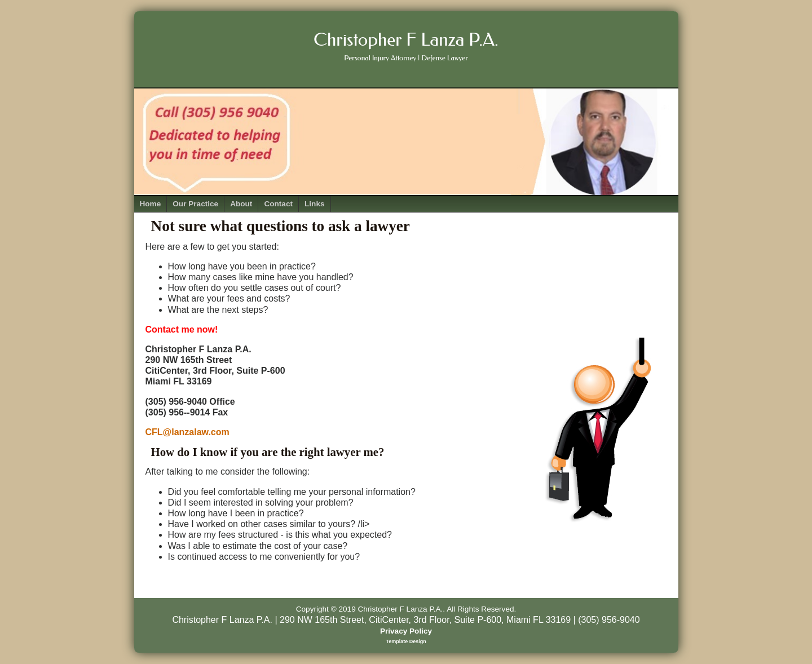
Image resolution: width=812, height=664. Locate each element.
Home (151, 204)
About (241, 204)
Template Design (406, 641)
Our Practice (195, 204)
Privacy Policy (406, 631)
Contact (278, 204)
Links (315, 204)
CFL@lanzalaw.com (187, 432)
